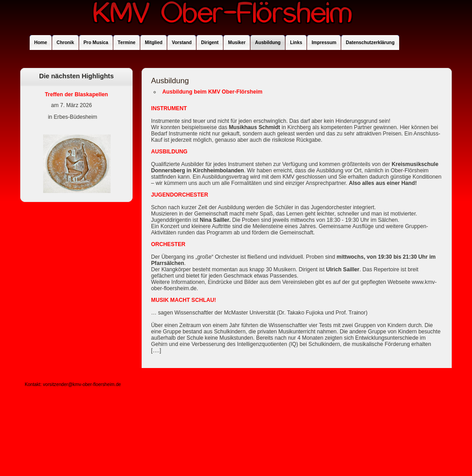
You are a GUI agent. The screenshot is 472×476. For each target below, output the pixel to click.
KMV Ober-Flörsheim (223, 17)
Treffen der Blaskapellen (77, 94)
